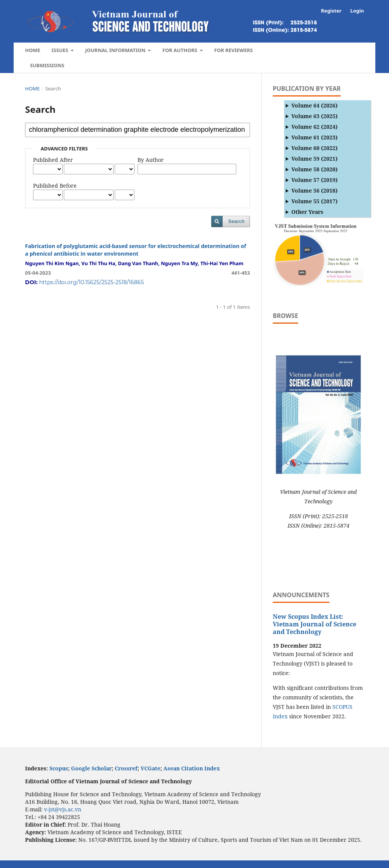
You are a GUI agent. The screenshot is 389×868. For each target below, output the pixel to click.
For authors (180, 50)
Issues (61, 50)
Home (33, 50)
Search (236, 221)
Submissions (47, 65)
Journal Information (116, 50)
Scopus (59, 768)
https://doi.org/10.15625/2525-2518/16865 (92, 282)
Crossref (126, 768)
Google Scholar (91, 768)
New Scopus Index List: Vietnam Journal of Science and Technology (315, 624)
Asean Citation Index (192, 768)
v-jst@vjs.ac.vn (63, 809)
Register (331, 11)
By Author (151, 160)
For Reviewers (234, 50)
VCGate (150, 768)
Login (357, 11)
